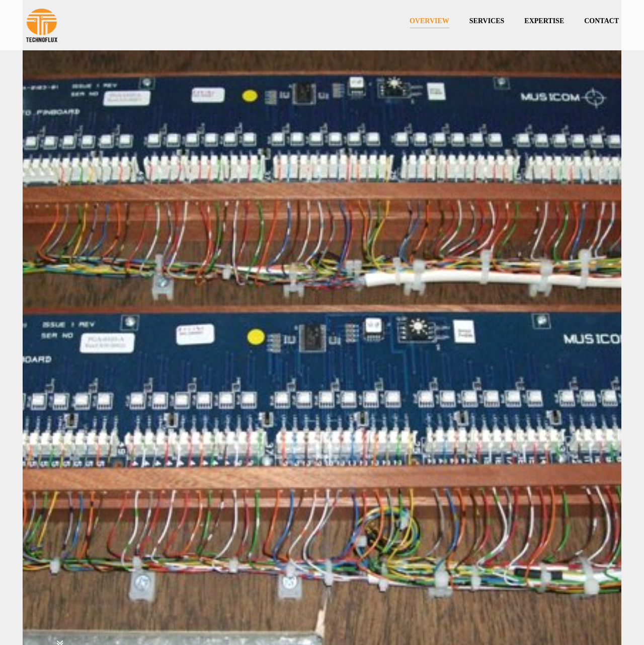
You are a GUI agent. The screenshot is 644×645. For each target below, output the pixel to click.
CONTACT (601, 21)
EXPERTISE (544, 21)
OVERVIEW (429, 21)
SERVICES (487, 21)
